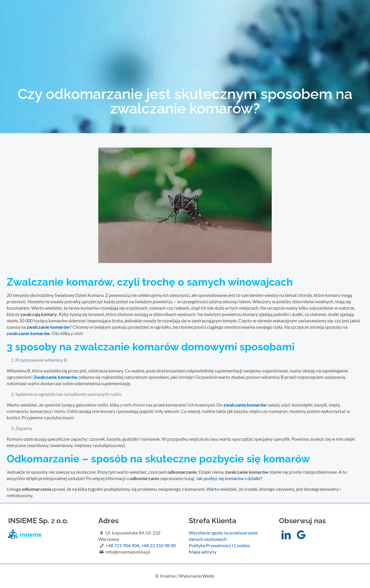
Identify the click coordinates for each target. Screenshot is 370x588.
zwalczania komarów (245, 405)
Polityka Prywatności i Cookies (219, 545)
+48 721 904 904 (122, 545)
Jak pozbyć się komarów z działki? (229, 478)
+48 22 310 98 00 (158, 545)
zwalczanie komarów (28, 333)
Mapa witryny (203, 552)
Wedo (208, 576)
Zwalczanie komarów (55, 377)
